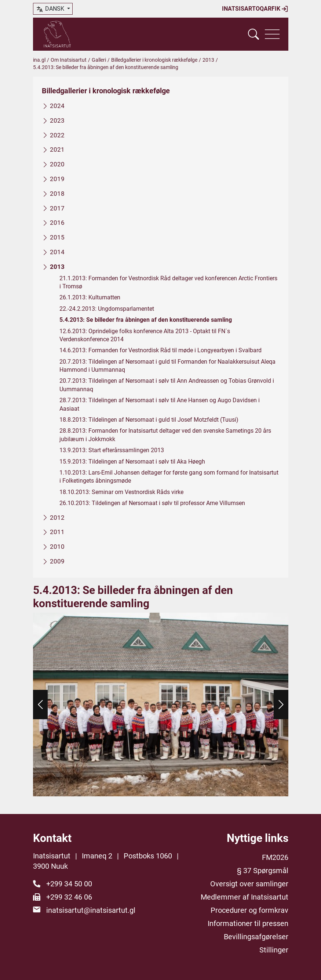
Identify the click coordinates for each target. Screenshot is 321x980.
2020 (57, 164)
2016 (57, 223)
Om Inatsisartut (69, 60)
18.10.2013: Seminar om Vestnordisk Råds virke (121, 492)
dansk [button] (51, 9)
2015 (57, 237)
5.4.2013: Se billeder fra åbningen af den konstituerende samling (146, 320)
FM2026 (275, 857)
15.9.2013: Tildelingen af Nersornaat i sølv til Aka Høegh (132, 462)
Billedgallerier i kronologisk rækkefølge (154, 60)
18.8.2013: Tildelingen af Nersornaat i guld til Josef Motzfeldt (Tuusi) (149, 420)
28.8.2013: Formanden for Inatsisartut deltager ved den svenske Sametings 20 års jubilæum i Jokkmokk (165, 435)
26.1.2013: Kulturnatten (90, 298)
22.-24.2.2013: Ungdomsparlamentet (107, 309)
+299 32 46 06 (69, 897)
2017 (57, 208)
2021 (57, 150)
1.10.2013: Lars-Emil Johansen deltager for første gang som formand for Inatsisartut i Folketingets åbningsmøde (169, 477)
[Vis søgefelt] (253, 34)
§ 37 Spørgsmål (263, 871)
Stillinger (274, 950)
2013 (208, 60)
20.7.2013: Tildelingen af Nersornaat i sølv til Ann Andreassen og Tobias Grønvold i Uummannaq (167, 385)
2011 (57, 532)
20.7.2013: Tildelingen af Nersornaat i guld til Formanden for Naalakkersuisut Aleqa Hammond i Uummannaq (167, 366)
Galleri (99, 60)
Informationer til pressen (248, 923)
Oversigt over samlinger (249, 884)
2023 (57, 120)
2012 (57, 518)
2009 (57, 561)
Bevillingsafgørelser (256, 937)
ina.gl (39, 60)
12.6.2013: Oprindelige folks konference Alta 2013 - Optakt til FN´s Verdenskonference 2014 (145, 335)
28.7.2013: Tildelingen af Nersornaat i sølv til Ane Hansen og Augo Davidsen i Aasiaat (160, 404)
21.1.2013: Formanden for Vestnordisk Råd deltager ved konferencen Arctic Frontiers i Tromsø (168, 282)
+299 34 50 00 (69, 884)
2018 (57, 194)
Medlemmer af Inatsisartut (245, 897)
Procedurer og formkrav (249, 910)
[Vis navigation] (272, 34)
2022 (57, 135)
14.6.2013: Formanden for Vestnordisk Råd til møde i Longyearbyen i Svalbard (160, 350)
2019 (57, 179)
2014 (57, 252)
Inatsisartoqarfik (255, 9)
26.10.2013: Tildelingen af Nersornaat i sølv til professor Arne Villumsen (152, 503)
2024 (57, 106)
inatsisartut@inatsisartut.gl (91, 910)
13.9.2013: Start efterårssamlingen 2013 (112, 450)
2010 (57, 547)
